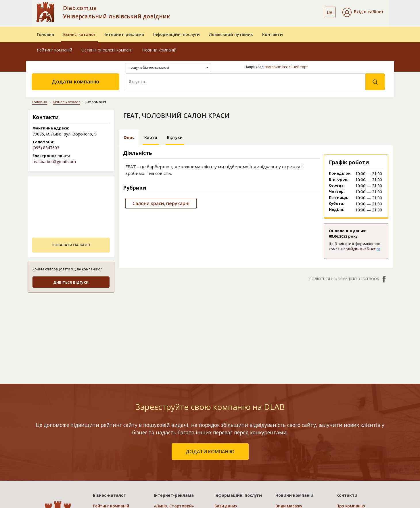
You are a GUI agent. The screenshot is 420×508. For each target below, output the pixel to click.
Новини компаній (159, 50)
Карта (151, 137)
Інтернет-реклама (124, 34)
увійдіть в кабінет (363, 249)
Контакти (273, 34)
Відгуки (175, 137)
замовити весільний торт (286, 67)
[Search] (245, 82)
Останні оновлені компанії (107, 50)
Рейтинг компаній (54, 50)
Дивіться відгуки (71, 282)
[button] (363, 12)
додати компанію (210, 452)
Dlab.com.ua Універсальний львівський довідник (116, 12)
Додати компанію (75, 81)
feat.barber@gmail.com (54, 162)
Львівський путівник (231, 34)
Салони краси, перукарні (161, 203)
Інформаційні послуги (177, 34)
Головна (45, 34)
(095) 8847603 (46, 148)
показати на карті (71, 245)
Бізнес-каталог (79, 34)
